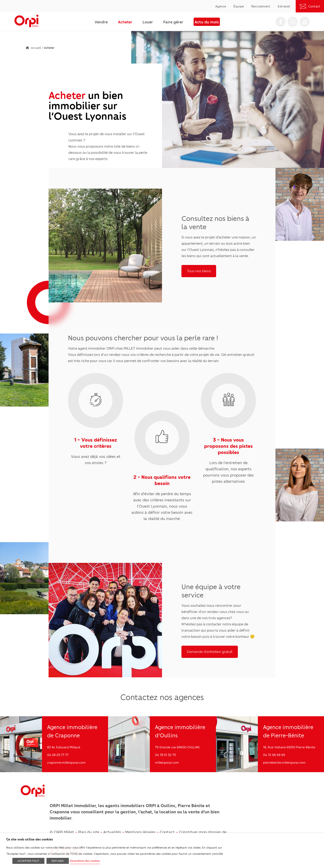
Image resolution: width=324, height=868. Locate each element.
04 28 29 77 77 (58, 755)
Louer (148, 22)
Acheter (125, 22)
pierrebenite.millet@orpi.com (284, 762)
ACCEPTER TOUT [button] (28, 861)
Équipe (239, 6)
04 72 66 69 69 (274, 755)
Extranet (284, 6)
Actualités (112, 832)
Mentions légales (140, 832)
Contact (314, 6)
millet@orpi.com (167, 762)
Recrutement (261, 6)
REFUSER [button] (58, 861)
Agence (221, 6)
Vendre (101, 22)
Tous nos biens (199, 271)
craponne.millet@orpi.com (66, 762)
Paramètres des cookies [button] (85, 861)
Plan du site (89, 832)
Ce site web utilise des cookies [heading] (30, 839)
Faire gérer (173, 22)
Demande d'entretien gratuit (210, 652)
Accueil (36, 48)
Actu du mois (207, 22)
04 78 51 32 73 (165, 755)
